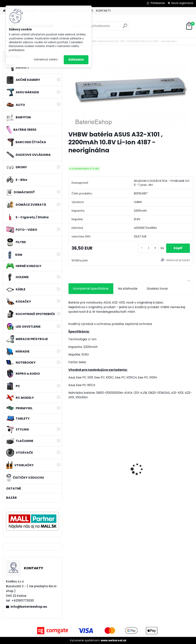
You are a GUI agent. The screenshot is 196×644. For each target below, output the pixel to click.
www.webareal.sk (114, 640)
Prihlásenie (158, 3)
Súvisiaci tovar (157, 289)
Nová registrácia (182, 3)
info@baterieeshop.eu (29, 607)
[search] (125, 27)
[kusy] (149, 248)
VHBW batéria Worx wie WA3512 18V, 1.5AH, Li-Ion (172, 466)
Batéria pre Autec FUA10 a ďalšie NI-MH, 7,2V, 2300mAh (129, 466)
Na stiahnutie (128, 289)
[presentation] (70, 462)
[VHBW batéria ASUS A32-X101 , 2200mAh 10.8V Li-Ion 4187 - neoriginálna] (131, 89)
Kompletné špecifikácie (91, 289)
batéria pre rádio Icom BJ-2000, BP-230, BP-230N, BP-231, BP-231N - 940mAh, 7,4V (88, 467)
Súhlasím (76, 60)
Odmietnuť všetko (46, 60)
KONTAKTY (103, 11)
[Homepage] (4, 11)
